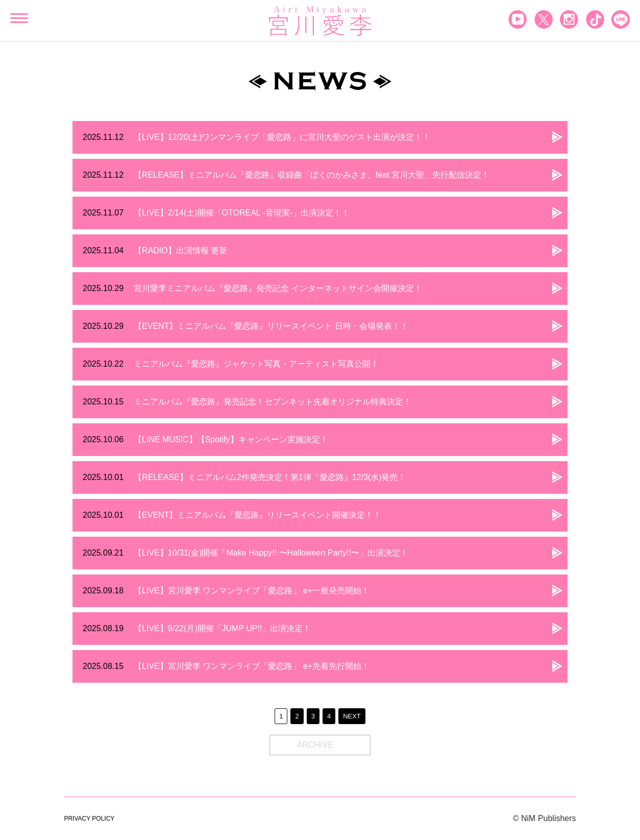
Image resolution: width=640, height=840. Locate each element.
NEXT (352, 716)
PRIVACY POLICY (89, 819)
